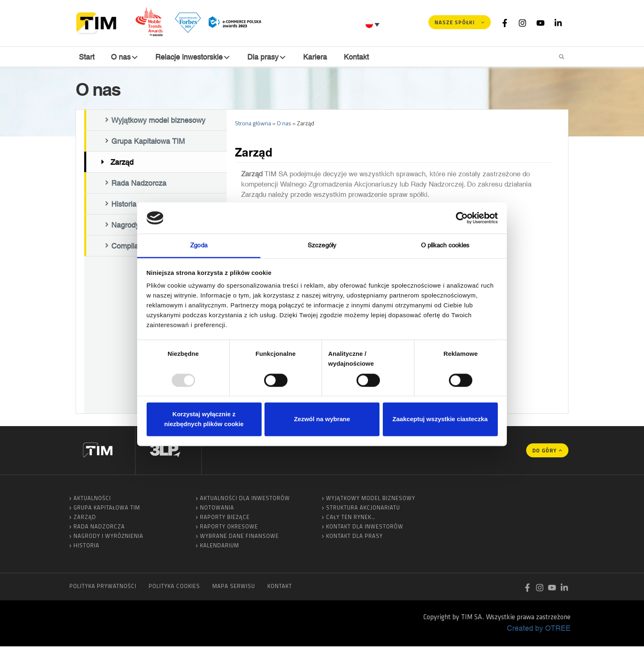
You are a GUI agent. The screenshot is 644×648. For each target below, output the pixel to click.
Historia (86, 547)
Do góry (544, 452)
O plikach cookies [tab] (445, 246)
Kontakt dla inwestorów (365, 528)
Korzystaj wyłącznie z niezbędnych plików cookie (204, 419)
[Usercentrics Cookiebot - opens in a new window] (462, 218)
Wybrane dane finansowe (239, 537)
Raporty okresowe (229, 528)
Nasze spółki (455, 22)
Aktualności (92, 500)
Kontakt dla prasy (354, 537)
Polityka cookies (174, 588)
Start (86, 57)
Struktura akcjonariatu (363, 509)
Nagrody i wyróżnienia (108, 537)
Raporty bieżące (225, 519)
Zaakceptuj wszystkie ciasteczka (440, 419)
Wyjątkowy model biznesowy (158, 122)
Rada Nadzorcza (139, 185)
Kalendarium (220, 547)
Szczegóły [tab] (322, 246)
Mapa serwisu (234, 588)
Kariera (317, 57)
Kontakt (357, 57)
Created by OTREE (539, 630)
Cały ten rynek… (351, 519)
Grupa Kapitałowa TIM (148, 143)
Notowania (217, 509)
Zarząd (122, 164)
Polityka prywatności (103, 588)
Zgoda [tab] (199, 246)
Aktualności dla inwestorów (245, 500)
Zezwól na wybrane (322, 419)
